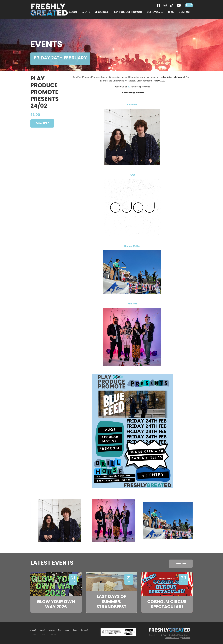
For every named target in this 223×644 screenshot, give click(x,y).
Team (75, 630)
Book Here (42, 123)
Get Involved (64, 630)
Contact (85, 630)
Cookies (53, 634)
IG (129, 87)
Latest (42, 630)
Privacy (33, 634)
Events (52, 630)
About (33, 630)
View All (181, 564)
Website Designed (172, 638)
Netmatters (186, 638)
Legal (43, 634)
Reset (189, 5)
